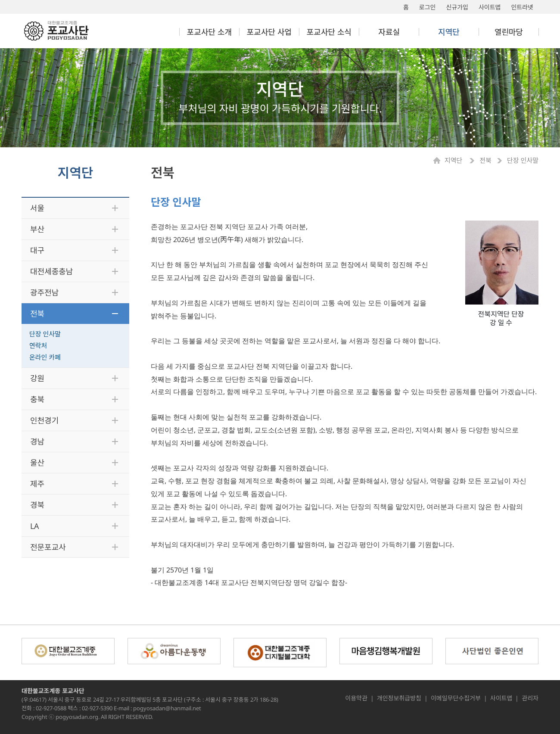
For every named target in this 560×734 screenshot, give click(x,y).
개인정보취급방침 (399, 698)
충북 (37, 399)
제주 (37, 484)
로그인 (428, 7)
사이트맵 (490, 7)
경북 (37, 505)
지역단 (454, 160)
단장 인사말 (45, 334)
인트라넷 (522, 7)
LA (35, 526)
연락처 (38, 345)
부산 (37, 229)
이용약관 (356, 698)
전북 (37, 314)
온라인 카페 (45, 357)
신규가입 (457, 7)
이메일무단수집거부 (456, 698)
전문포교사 (48, 547)
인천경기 (44, 420)
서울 (37, 208)
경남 (37, 442)
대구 (37, 250)
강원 (37, 378)
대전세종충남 (51, 271)
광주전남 (44, 292)
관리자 (530, 698)
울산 (37, 463)
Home (439, 160)
